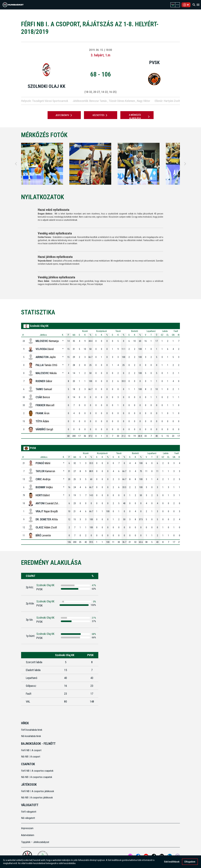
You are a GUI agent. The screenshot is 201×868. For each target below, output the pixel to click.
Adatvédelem (28, 835)
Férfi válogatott (29, 812)
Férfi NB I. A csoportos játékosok (38, 791)
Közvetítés (100, 115)
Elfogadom (190, 862)
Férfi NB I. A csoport (31, 750)
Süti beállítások (172, 862)
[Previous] (16, 164)
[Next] (185, 164)
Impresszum (27, 828)
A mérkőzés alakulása (140, 117)
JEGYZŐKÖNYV (64, 115)
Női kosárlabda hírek (31, 736)
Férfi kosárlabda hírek (32, 730)
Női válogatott (28, 818)
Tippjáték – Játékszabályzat (35, 842)
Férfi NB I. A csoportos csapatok (38, 771)
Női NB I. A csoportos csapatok (37, 777)
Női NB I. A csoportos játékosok (37, 798)
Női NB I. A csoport (31, 757)
